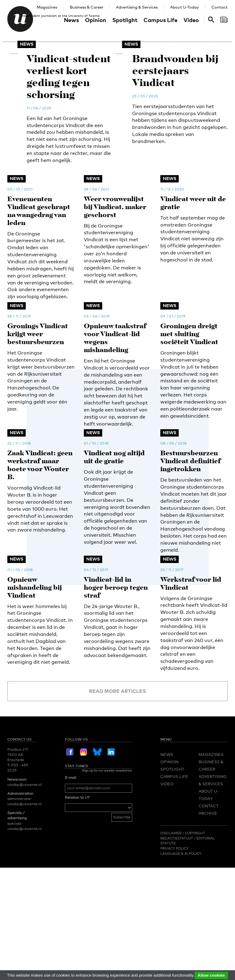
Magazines (47, 7)
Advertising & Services (137, 7)
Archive (208, 916)
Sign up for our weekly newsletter (107, 873)
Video (191, 20)
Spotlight (125, 20)
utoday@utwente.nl (24, 887)
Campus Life (160, 20)
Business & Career (87, 7)
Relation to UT (77, 900)
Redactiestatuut (177, 941)
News (71, 20)
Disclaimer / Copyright (183, 936)
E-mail (71, 880)
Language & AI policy (181, 956)
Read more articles (117, 794)
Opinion (96, 20)
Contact (220, 7)
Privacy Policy (174, 951)
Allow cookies (211, 975)
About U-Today (185, 7)
